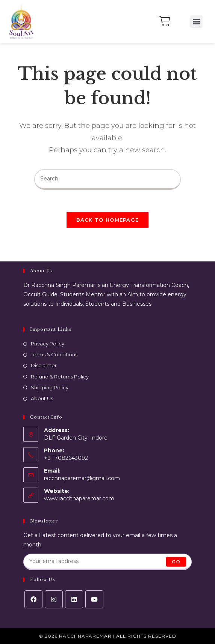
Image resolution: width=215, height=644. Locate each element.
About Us (42, 398)
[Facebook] (33, 599)
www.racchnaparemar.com (79, 498)
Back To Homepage (108, 220)
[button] (196, 22)
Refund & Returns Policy (60, 377)
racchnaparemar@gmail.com (82, 478)
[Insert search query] (107, 179)
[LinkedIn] (74, 599)
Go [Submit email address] (176, 562)
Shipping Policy (50, 387)
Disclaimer (44, 365)
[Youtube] (94, 599)
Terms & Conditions (54, 354)
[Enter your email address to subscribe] (108, 562)
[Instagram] (54, 599)
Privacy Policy (48, 344)
